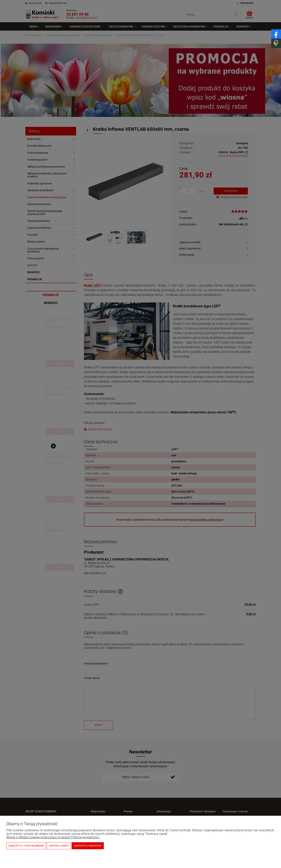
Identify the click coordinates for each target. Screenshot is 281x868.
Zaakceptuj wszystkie (88, 846)
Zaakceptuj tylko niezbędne (26, 846)
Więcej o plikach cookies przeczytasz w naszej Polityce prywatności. (53, 837)
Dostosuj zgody (59, 846)
